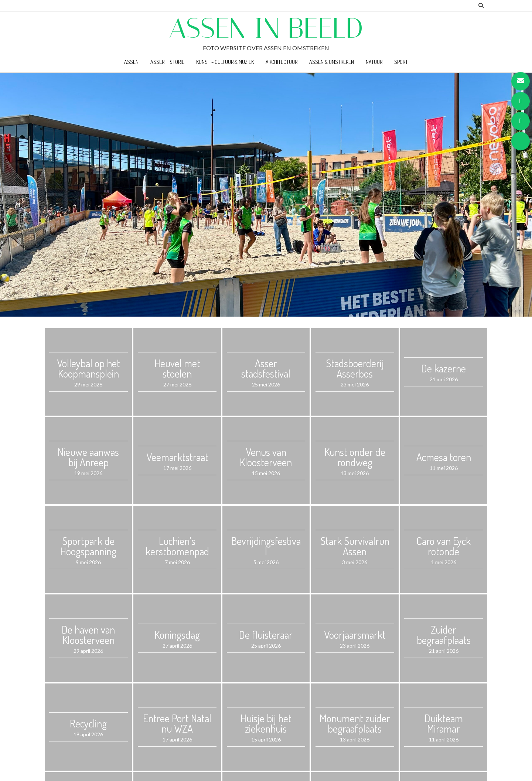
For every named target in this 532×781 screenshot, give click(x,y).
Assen (131, 62)
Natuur (374, 62)
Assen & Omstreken (332, 62)
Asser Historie (167, 62)
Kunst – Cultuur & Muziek (225, 62)
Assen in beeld (266, 28)
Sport (401, 62)
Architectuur (282, 62)
